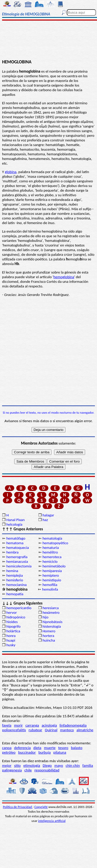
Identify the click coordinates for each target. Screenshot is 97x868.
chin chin (73, 765)
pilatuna (60, 752)
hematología (52, 538)
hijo (45, 617)
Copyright (41, 807)
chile (28, 770)
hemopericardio (19, 608)
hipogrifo (13, 626)
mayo (59, 765)
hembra (12, 552)
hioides (12, 622)
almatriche (85, 730)
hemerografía (17, 557)
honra (11, 636)
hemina (12, 571)
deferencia (23, 748)
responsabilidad (47, 770)
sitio (17, 765)
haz (45, 520)
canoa (7, 748)
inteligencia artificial (52, 821)
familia (88, 765)
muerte (50, 748)
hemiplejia (14, 575)
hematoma (15, 543)
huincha (49, 640)
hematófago (16, 538)
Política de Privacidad (18, 807)
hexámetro (51, 612)
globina (11, 172)
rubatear (35, 730)
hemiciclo (50, 561)
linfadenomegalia (73, 725)
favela (7, 725)
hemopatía (15, 594)
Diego (47, 765)
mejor (7, 765)
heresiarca (51, 608)
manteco (67, 730)
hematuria (51, 548)
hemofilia (50, 585)
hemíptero (51, 575)
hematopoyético (55, 543)
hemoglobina (64, 277)
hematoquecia (17, 548)
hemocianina (16, 585)
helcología (14, 524)
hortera (48, 636)
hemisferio (15, 580)
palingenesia (12, 770)
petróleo (9, 752)
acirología (49, 725)
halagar (48, 515)
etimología (32, 765)
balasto (77, 748)
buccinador (27, 752)
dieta (37, 748)
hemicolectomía (19, 566)
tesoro (63, 748)
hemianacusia (17, 561)
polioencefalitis (14, 730)
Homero (49, 631)
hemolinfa (50, 589)
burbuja (44, 752)
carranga (32, 725)
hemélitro (50, 552)
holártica (13, 631)
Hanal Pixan (15, 520)
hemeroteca (52, 557)
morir (18, 725)
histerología (52, 626)
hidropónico (16, 617)
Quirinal (51, 730)
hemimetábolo (54, 566)
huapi (11, 640)
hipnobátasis (52, 622)
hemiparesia (52, 571)
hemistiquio (52, 580)
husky (11, 645)
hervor (12, 612)
